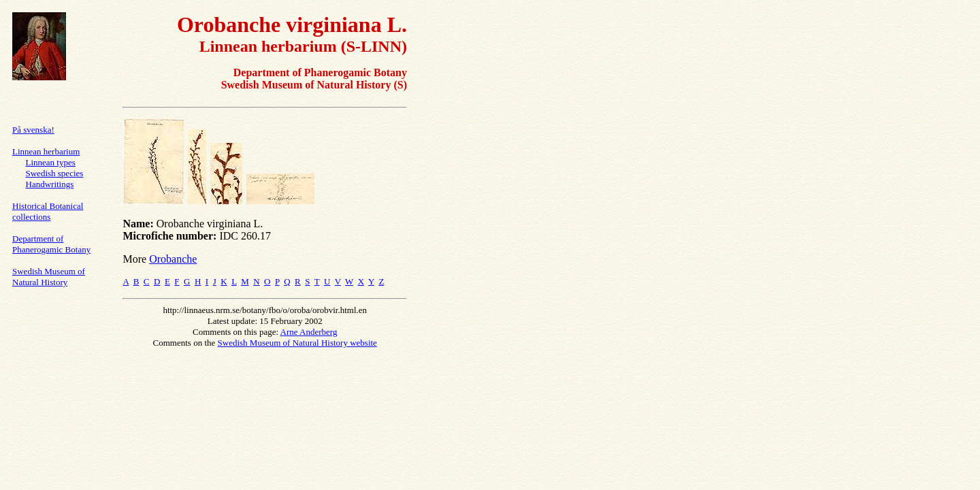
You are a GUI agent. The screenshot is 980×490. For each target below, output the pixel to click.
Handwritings (50, 184)
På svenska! (33, 130)
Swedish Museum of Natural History (49, 277)
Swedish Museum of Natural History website (297, 343)
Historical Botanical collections (48, 211)
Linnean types (51, 162)
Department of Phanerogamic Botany (51, 244)
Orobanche (173, 259)
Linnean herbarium (46, 151)
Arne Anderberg (309, 332)
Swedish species (55, 173)
